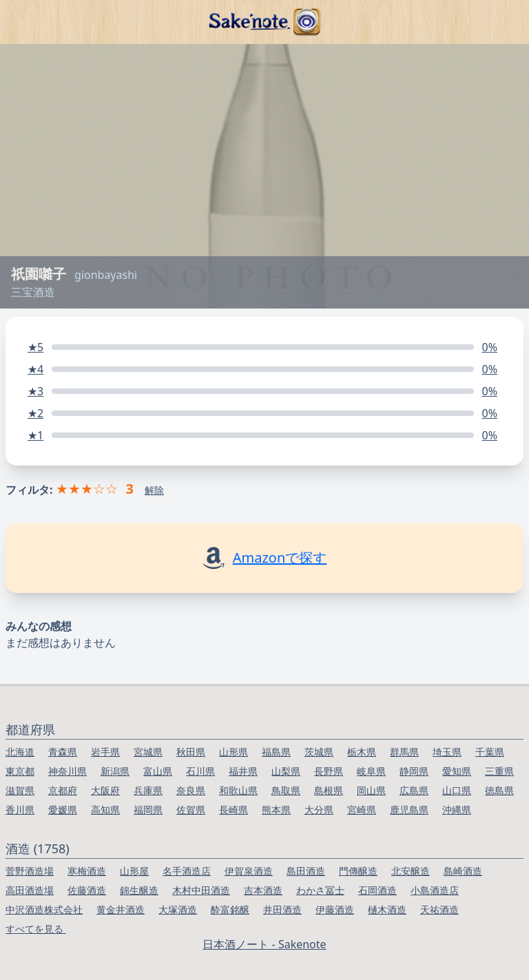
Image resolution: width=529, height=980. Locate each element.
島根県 (329, 790)
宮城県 (148, 752)
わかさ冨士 (320, 890)
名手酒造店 (187, 871)
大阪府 (105, 790)
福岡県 (148, 810)
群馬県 (404, 752)
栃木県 (362, 752)
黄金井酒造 (121, 909)
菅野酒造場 (30, 871)
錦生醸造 (139, 890)
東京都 (20, 771)
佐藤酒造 (87, 890)
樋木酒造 (387, 909)
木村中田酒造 (201, 890)
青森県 (63, 752)
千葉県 (490, 752)
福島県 (276, 752)
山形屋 (134, 871)
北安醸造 (411, 871)
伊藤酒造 (335, 909)
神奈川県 (68, 771)
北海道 (20, 752)
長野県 (329, 771)
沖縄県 (457, 810)
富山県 (158, 771)
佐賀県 (191, 810)
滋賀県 (20, 790)
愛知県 (457, 771)
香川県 (20, 810)
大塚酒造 (178, 909)
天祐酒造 (439, 909)
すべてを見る (36, 929)
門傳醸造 (358, 871)
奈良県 (191, 790)
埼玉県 (447, 752)
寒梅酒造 (87, 871)
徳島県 (499, 790)
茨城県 (319, 752)
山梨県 (286, 771)
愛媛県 (63, 810)
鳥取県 (286, 790)
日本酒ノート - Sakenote (264, 944)
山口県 (457, 790)
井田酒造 (282, 909)
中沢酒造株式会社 (44, 909)
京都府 (63, 790)
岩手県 (105, 752)
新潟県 (115, 771)
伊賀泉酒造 (249, 871)
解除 (154, 490)
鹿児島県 (409, 810)
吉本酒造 (263, 890)
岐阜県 (371, 771)
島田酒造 (306, 871)
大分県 (319, 810)
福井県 (243, 771)
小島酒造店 (435, 890)
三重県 (499, 771)
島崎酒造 (463, 871)
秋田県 (191, 752)
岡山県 (371, 790)
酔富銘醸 (230, 909)
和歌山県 (238, 790)
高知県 (105, 810)
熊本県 (276, 810)
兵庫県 (148, 790)
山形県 (234, 752)
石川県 (200, 771)
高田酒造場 (30, 890)
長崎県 (234, 810)
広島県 (414, 790)
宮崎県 (362, 810)
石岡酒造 (377, 890)
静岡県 (414, 771)
